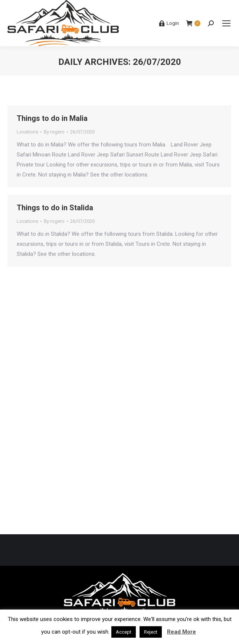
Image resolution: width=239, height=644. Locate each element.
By (54, 132)
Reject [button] (151, 632)
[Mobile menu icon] (226, 23)
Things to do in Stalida (55, 208)
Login (169, 23)
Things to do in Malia (52, 118)
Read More (181, 632)
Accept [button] (124, 632)
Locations (27, 132)
